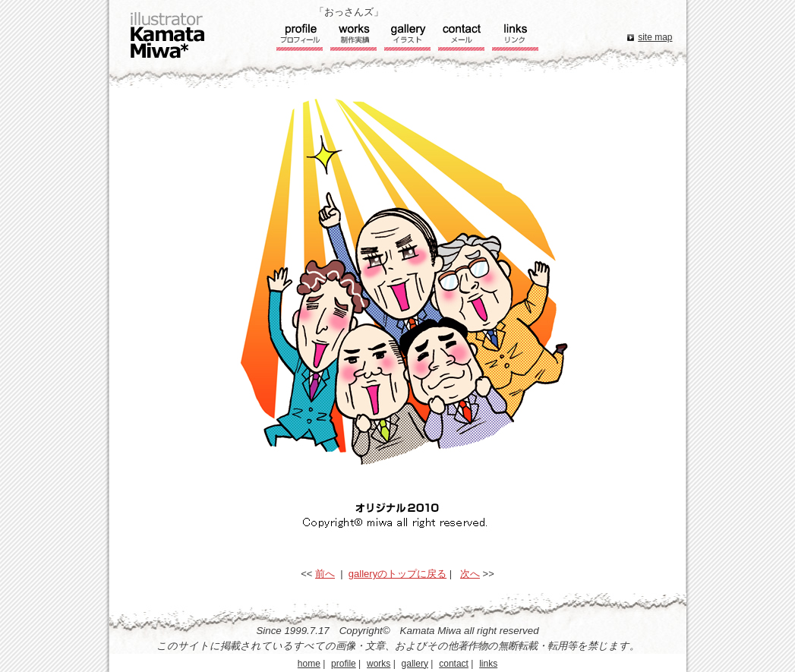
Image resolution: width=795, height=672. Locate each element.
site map (655, 37)
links (488, 664)
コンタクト (461, 38)
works (379, 664)
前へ (325, 574)
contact (454, 664)
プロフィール (300, 38)
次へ (470, 574)
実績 (353, 38)
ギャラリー (407, 38)
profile (344, 664)
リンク (515, 38)
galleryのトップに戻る (397, 574)
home (309, 664)
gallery (415, 664)
